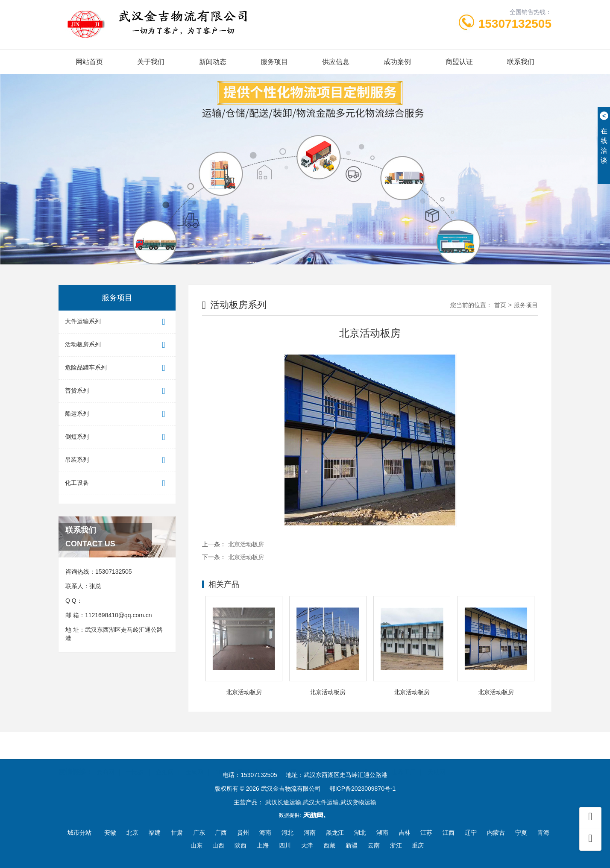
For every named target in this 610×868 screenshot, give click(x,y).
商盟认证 (459, 62)
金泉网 (194, 759)
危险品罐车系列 (117, 368)
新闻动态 (213, 62)
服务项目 (274, 62)
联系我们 (521, 62)
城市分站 (79, 833)
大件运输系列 (117, 322)
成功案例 (397, 62)
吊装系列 (117, 460)
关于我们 (151, 62)
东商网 (335, 759)
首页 (500, 305)
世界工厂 (404, 759)
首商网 (264, 759)
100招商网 (229, 759)
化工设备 (117, 483)
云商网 (106, 759)
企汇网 (165, 759)
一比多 (135, 759)
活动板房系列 (117, 345)
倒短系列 (117, 437)
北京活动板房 (246, 544)
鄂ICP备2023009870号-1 (363, 789)
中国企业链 (299, 759)
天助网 (437, 759)
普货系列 (117, 391)
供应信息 (336, 62)
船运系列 (117, 414)
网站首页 (89, 62)
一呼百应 (368, 759)
